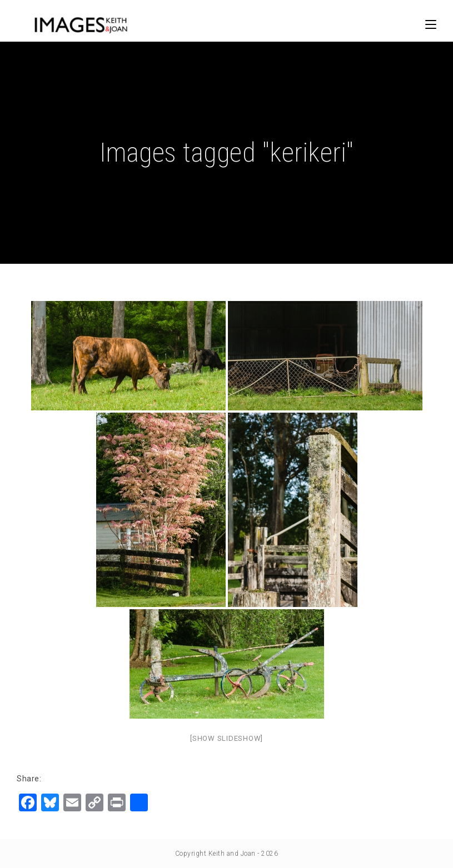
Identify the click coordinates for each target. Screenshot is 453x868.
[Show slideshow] (226, 738)
